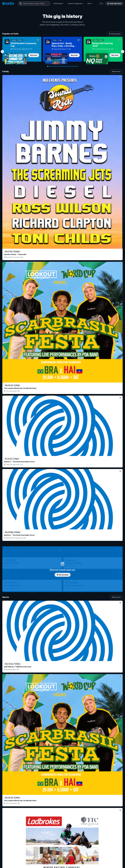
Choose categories (62, 441)
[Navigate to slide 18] (74, 66)
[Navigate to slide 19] (76, 66)
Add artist (62, 257)
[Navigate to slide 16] (71, 66)
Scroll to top (62, 835)
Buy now (34, 55)
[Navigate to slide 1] (48, 66)
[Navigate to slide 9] (60, 66)
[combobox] (34, 4)
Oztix (90, 3)
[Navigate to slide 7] (57, 66)
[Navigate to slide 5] (54, 66)
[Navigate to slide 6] (55, 66)
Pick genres (62, 582)
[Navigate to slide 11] (63, 66)
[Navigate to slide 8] (59, 66)
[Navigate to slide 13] (66, 66)
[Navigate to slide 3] (51, 66)
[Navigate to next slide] (123, 52)
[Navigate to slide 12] (65, 66)
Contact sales (80, 861)
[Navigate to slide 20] (77, 66)
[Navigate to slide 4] (52, 66)
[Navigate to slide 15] (70, 66)
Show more (116, 71)
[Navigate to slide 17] (73, 66)
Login (68, 861)
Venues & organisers (76, 3)
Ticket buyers (59, 3)
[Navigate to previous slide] (2, 52)
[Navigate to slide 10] (62, 66)
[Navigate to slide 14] (68, 66)
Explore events (11, 865)
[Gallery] (62, 52)
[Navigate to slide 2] (49, 66)
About (99, 864)
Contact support (26, 861)
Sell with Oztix (114, 4)
